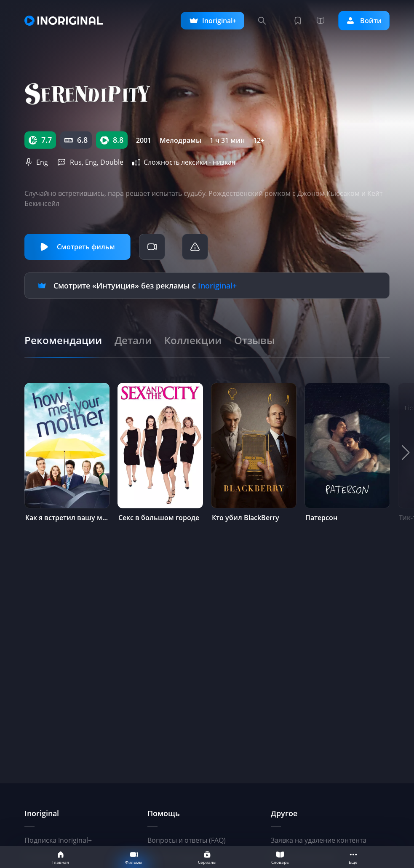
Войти (364, 21)
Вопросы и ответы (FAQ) (187, 840)
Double (112, 162)
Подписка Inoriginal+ (58, 840)
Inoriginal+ (217, 286)
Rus (76, 162)
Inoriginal (42, 813)
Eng (42, 162)
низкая (224, 162)
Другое (284, 813)
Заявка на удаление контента (319, 840)
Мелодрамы (180, 140)
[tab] (63, 340)
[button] (406, 453)
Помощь (164, 813)
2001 (144, 140)
